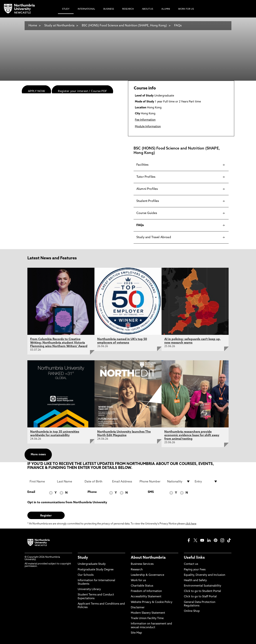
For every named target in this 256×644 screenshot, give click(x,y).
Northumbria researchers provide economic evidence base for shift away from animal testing (192, 435)
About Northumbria (148, 558)
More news (38, 455)
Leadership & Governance (147, 575)
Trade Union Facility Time (147, 618)
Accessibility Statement (146, 597)
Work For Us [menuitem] (186, 9)
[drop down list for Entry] (206, 482)
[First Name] (41, 482)
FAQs (178, 26)
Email (31, 492)
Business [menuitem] (109, 9)
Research (137, 570)
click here (191, 524)
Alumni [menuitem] (166, 9)
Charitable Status (142, 586)
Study (83, 558)
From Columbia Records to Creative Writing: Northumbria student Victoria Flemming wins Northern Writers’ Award (59, 343)
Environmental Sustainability (203, 586)
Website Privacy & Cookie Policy (152, 602)
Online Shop (192, 611)
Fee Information (145, 120)
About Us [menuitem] (148, 9)
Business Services (142, 564)
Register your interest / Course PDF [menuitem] (82, 91)
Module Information (148, 127)
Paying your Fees (195, 570)
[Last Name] (69, 482)
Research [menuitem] (128, 9)
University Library (89, 589)
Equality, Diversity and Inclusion (205, 575)
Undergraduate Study (92, 564)
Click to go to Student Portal (202, 591)
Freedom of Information (146, 591)
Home (33, 26)
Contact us (191, 564)
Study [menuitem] (66, 9)
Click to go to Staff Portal (200, 597)
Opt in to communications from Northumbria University (67, 503)
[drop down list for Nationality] (179, 482)
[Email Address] (124, 482)
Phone (92, 492)
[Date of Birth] (96, 482)
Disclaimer (138, 608)
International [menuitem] (86, 9)
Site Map (136, 633)
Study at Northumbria (59, 26)
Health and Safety (195, 581)
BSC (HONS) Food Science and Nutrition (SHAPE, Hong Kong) (124, 26)
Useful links (194, 558)
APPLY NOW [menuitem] (36, 91)
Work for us (138, 581)
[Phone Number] (151, 482)
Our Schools (86, 575)
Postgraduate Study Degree (96, 570)
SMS (151, 492)
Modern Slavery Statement (148, 613)
